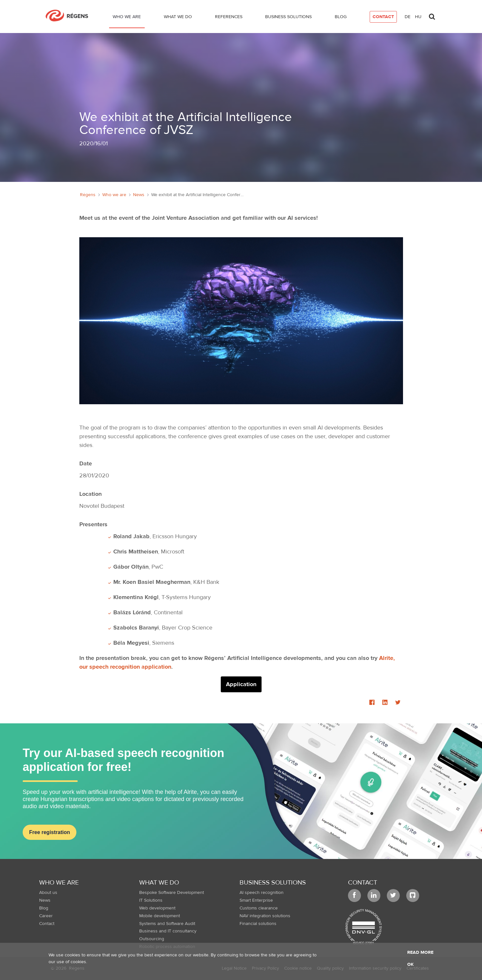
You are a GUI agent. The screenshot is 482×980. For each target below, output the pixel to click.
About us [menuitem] (48, 893)
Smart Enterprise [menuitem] (256, 900)
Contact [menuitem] (47, 924)
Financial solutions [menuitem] (258, 924)
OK (410, 964)
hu (418, 17)
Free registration (50, 832)
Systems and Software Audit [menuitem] (167, 924)
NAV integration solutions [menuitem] (265, 916)
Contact (363, 882)
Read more (420, 952)
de (408, 17)
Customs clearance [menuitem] (259, 908)
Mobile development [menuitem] (160, 916)
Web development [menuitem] (157, 908)
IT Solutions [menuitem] (151, 900)
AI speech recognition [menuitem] (262, 893)
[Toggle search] (432, 15)
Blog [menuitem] (44, 908)
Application (241, 684)
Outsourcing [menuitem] (152, 939)
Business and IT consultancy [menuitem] (168, 931)
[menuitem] (127, 18)
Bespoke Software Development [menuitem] (172, 893)
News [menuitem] (45, 900)
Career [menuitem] (46, 916)
